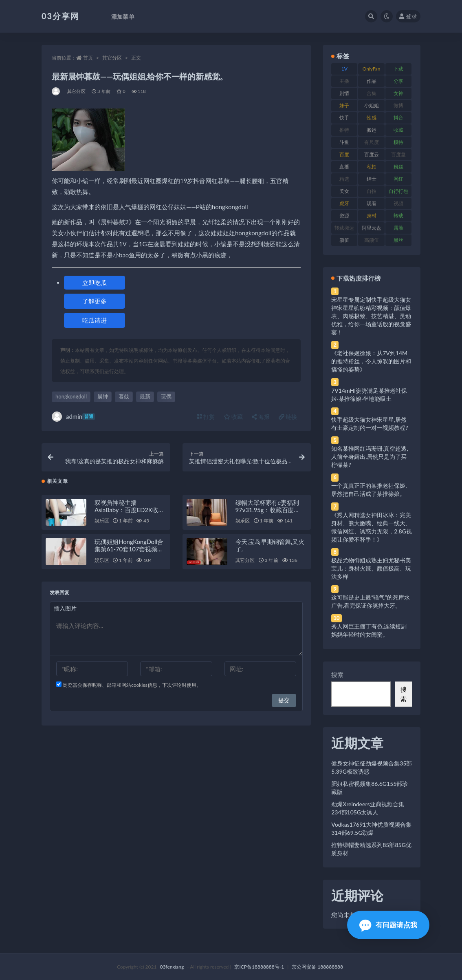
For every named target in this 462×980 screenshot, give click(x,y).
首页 (88, 58)
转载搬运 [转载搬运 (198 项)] (344, 228)
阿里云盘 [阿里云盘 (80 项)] (372, 228)
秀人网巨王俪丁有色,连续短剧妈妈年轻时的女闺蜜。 (369, 630)
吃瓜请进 (95, 320)
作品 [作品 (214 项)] (372, 81)
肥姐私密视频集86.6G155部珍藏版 (370, 788)
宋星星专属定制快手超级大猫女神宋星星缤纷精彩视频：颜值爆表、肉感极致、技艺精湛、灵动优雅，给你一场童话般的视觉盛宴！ (371, 316)
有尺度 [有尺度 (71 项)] (372, 142)
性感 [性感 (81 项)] (372, 118)
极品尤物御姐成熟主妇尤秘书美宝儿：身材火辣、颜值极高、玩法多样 (371, 568)
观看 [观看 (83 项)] (372, 203)
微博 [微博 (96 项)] (398, 105)
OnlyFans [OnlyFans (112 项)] (372, 70)
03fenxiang (172, 967)
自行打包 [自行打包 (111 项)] (398, 191)
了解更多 (95, 301)
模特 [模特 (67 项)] (398, 142)
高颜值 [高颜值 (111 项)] (372, 240)
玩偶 (166, 396)
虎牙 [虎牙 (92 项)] (344, 203)
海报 (261, 417)
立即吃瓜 (95, 283)
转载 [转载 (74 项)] (398, 216)
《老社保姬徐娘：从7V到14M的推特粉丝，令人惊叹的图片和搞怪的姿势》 (371, 361)
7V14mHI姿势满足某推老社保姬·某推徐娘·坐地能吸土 (369, 395)
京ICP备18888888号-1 (259, 967)
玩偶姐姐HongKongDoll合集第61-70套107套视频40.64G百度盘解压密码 (129, 554)
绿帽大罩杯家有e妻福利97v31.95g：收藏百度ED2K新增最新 (267, 515)
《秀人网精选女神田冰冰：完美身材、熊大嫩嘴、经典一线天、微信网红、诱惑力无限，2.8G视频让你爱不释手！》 (372, 527)
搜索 (337, 675)
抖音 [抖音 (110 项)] (398, 118)
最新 (145, 396)
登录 (408, 16)
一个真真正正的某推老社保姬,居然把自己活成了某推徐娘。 (369, 490)
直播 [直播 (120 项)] (344, 167)
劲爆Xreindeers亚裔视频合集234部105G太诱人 (367, 808)
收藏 (233, 417)
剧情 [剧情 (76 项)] (344, 93)
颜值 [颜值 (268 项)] (344, 240)
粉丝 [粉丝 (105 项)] (398, 167)
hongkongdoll (71, 396)
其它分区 (112, 58)
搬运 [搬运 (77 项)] (372, 130)
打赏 (206, 417)
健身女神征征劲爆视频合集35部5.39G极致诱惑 (372, 767)
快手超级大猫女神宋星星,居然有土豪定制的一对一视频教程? (370, 424)
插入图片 (65, 614)
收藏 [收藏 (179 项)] (398, 130)
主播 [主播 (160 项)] (344, 81)
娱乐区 (102, 526)
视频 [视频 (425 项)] (398, 203)
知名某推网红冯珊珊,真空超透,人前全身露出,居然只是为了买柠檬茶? (370, 457)
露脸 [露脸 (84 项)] (398, 228)
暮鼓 (124, 396)
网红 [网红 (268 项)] (398, 179)
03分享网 (60, 16)
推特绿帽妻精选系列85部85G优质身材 (371, 849)
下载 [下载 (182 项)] (398, 69)
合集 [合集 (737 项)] (372, 93)
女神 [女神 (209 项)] (398, 93)
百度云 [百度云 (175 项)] (372, 154)
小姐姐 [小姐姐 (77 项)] (372, 105)
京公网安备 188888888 (317, 967)
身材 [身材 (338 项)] (372, 216)
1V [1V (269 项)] (344, 69)
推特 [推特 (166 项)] (344, 130)
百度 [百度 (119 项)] (344, 154)
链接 (288, 417)
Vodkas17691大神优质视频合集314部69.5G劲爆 (371, 828)
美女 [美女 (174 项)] (344, 191)
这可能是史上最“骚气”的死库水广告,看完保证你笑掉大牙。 (370, 601)
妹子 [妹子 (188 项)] (344, 105)
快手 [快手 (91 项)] (344, 118)
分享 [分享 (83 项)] (398, 81)
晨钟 (103, 396)
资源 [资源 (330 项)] (344, 216)
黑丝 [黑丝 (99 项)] (398, 240)
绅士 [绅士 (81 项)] (372, 179)
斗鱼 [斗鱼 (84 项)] (344, 142)
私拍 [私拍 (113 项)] (372, 167)
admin (73, 417)
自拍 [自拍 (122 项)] (372, 191)
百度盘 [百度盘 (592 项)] (398, 154)
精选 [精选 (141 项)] (344, 179)
